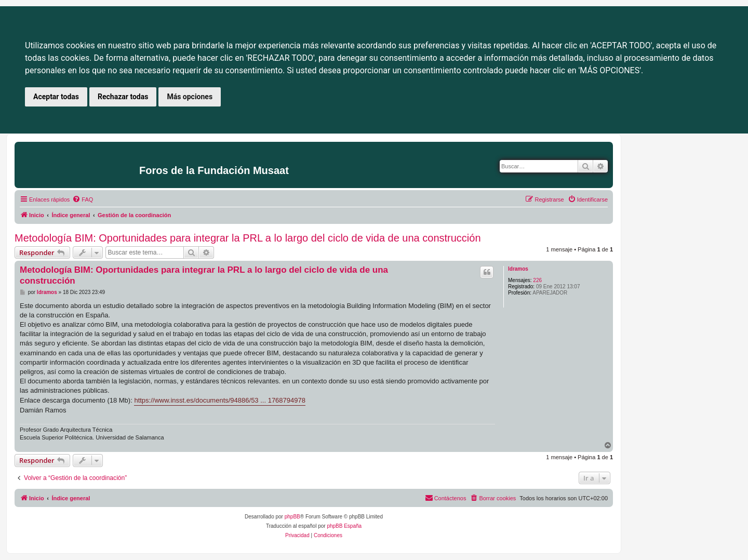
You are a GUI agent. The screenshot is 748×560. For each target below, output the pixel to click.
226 (537, 280)
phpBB (292, 517)
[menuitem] (83, 199)
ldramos (518, 269)
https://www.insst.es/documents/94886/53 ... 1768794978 (220, 400)
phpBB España (344, 526)
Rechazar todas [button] (123, 97)
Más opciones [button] (190, 97)
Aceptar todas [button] (56, 97)
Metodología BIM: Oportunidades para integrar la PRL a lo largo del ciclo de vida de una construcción (248, 238)
